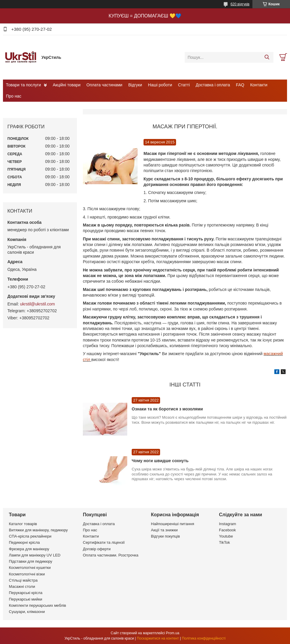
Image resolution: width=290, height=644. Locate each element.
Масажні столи (22, 586)
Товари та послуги (23, 85)
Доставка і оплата (213, 85)
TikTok (224, 542)
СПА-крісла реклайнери (30, 536)
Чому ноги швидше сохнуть (160, 461)
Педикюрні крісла (24, 542)
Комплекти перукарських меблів (37, 605)
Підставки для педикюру (31, 561)
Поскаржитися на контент (158, 638)
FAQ (240, 85)
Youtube (226, 536)
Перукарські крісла (26, 593)
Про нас (14, 96)
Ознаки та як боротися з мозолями (167, 409)
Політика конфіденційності (204, 638)
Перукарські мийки (25, 599)
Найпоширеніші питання (173, 524)
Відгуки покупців (165, 536)
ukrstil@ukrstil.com (38, 304)
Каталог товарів (23, 524)
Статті (184, 85)
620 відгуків (240, 4)
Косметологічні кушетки (30, 568)
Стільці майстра (23, 580)
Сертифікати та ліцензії (104, 542)
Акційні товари (67, 85)
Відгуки (135, 85)
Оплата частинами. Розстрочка (111, 555)
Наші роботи (160, 85)
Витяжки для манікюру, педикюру (38, 530)
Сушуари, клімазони (27, 612)
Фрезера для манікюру (29, 549)
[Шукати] (267, 57)
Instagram (228, 524)
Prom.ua (173, 633)
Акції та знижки (164, 530)
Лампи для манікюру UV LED (35, 555)
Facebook (227, 530)
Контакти (259, 85)
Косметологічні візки (27, 574)
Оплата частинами (104, 85)
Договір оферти (97, 549)
